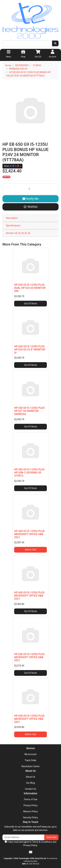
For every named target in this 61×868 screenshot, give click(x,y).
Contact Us (30, 789)
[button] (30, 207)
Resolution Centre (30, 766)
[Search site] (55, 43)
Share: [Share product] (12, 166)
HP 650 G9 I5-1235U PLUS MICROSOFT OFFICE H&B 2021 (29, 534)
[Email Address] (23, 837)
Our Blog (31, 783)
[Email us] (31, 852)
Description (12, 218)
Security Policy (30, 817)
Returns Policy (30, 811)
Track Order (30, 760)
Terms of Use (30, 799)
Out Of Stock (30, 303)
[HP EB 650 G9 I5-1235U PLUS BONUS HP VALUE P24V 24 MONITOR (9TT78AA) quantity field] (30, 189)
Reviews (18, 233)
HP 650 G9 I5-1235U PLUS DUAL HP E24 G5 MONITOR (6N (30, 288)
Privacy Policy (30, 805)
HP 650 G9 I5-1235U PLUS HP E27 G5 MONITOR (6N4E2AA (29, 411)
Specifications (13, 226)
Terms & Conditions (42, 842)
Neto (35, 861)
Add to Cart (30, 550)
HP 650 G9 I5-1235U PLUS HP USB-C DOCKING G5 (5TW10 (29, 473)
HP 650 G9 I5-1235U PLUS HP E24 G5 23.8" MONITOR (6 (30, 350)
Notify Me (30, 199)
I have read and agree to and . (30, 844)
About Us (30, 777)
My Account (30, 754)
